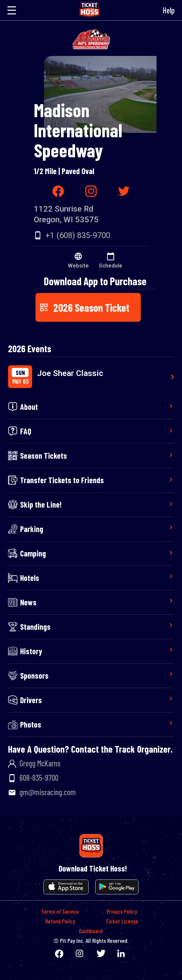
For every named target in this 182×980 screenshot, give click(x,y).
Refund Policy (60, 921)
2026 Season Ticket (84, 307)
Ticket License (122, 921)
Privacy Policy (122, 911)
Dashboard (91, 931)
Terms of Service (60, 911)
